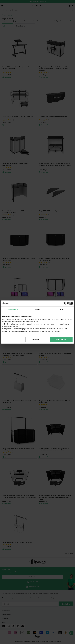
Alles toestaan (61, 339)
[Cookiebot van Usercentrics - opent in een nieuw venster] (64, 303)
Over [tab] (62, 309)
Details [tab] (37, 309)
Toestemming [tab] (13, 309)
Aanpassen (37, 339)
